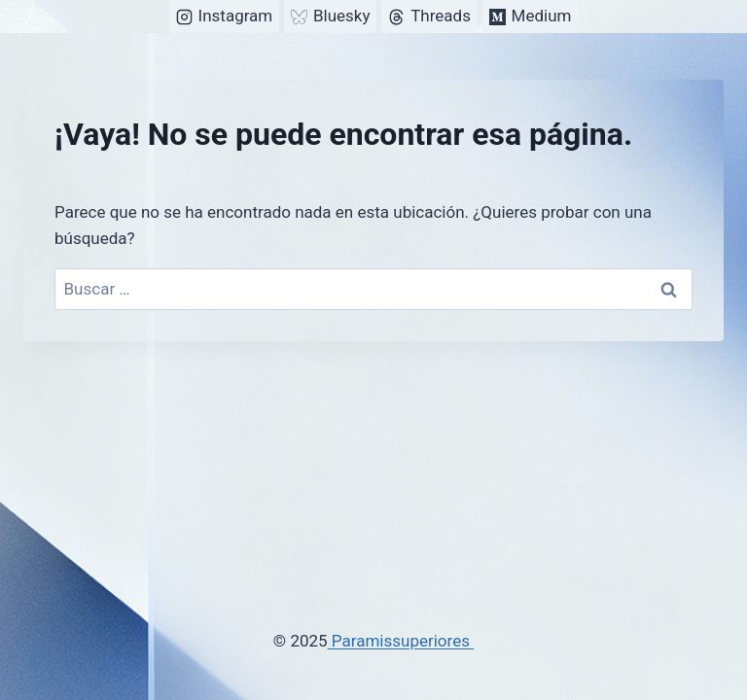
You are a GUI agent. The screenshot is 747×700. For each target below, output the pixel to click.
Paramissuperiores (401, 641)
